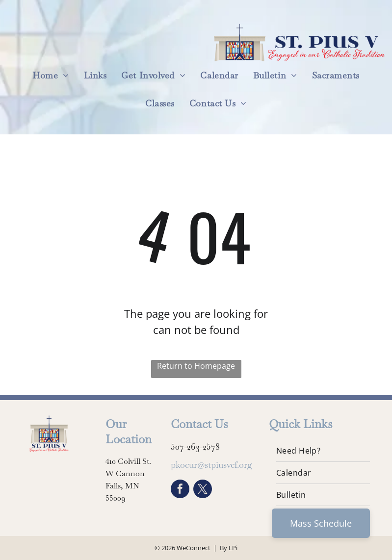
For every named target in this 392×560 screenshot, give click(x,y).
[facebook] (180, 490)
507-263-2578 (195, 446)
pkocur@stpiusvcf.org (211, 465)
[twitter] (203, 490)
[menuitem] (51, 75)
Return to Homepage (196, 366)
